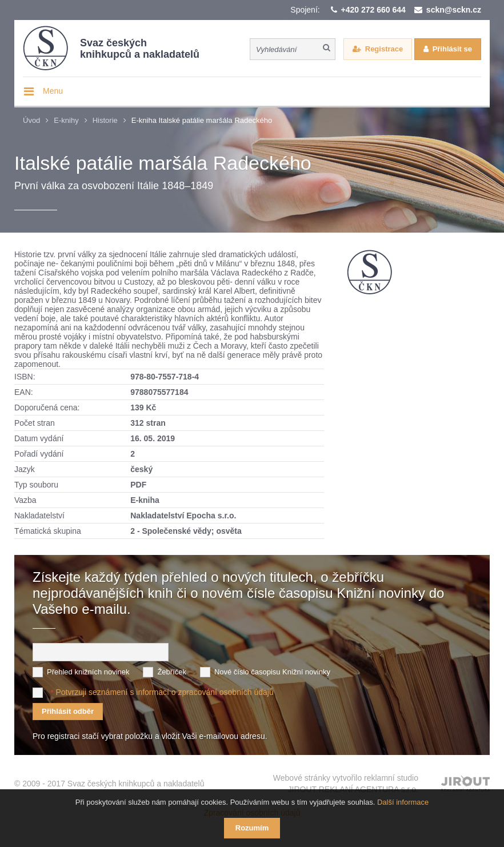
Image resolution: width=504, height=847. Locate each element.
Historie (105, 120)
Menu (53, 91)
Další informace (403, 802)
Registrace (384, 49)
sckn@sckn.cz (454, 10)
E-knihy (66, 120)
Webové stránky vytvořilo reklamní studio (346, 784)
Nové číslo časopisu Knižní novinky (272, 672)
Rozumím (252, 828)
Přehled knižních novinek (88, 672)
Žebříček (172, 672)
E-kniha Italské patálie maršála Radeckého (202, 120)
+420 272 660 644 (373, 10)
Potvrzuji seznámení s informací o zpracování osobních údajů (164, 692)
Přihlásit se (452, 49)
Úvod (31, 120)
